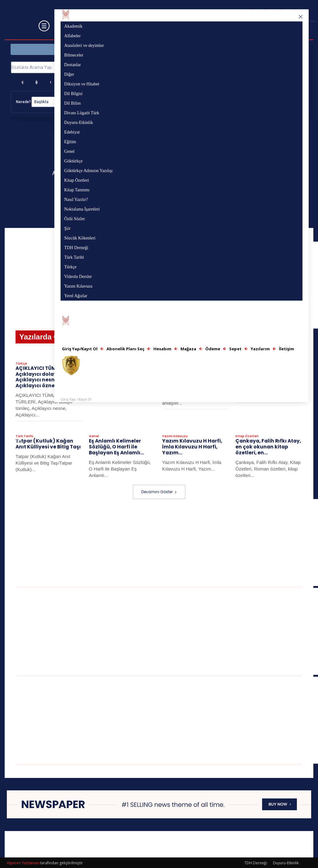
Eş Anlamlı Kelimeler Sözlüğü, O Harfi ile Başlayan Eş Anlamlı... (116, 447)
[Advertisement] (167, 542)
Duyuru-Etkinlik (286, 862)
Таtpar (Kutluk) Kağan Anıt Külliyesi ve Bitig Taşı (47, 444)
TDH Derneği (256, 862)
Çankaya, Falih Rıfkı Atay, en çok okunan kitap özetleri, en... (267, 447)
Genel (94, 437)
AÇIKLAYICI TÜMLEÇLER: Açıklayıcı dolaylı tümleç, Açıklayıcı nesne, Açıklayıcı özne (47, 378)
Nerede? (23, 102)
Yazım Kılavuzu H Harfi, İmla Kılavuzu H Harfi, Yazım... (191, 447)
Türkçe (21, 365)
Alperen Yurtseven (23, 862)
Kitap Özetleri (247, 437)
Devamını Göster (159, 491)
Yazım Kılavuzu (175, 437)
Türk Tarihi (24, 437)
